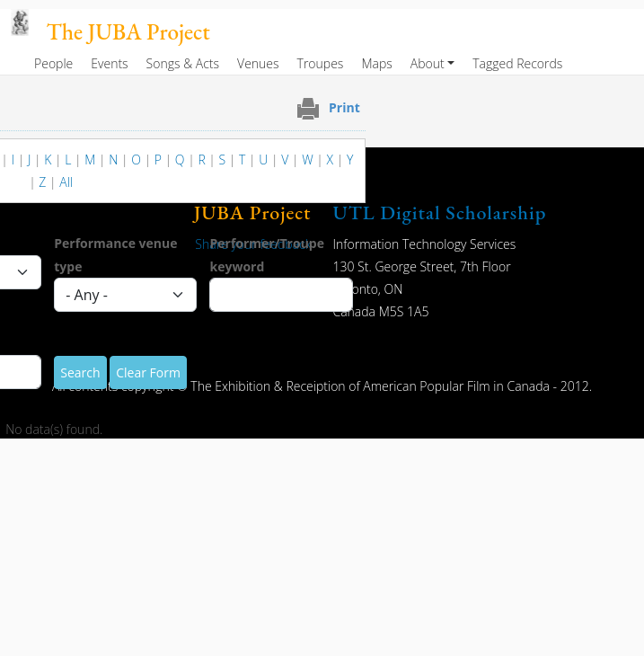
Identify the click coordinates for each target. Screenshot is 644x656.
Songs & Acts (183, 63)
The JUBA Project (128, 32)
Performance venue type (115, 254)
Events (109, 63)
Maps (376, 63)
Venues (258, 63)
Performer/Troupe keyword (267, 254)
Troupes (321, 63)
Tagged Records (517, 63)
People (53, 63)
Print (344, 107)
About (428, 63)
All (66, 182)
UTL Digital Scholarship (440, 213)
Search (80, 372)
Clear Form (148, 372)
